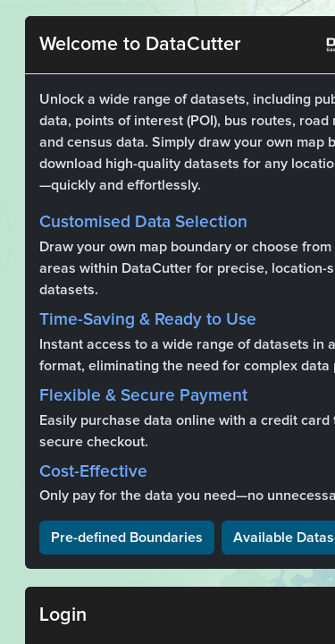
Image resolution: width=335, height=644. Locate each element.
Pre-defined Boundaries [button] (127, 538)
